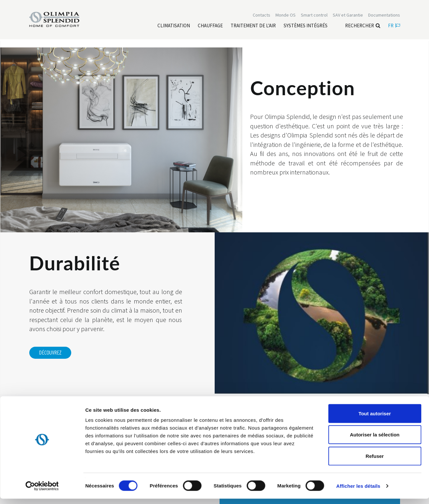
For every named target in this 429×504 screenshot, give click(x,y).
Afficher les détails (358, 491)
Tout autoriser (375, 419)
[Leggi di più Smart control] (314, 16)
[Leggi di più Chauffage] (210, 26)
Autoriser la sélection (375, 440)
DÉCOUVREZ (50, 353)
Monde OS (286, 16)
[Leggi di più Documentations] (384, 16)
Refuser (375, 461)
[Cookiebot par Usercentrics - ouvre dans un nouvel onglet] (42, 491)
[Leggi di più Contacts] (261, 16)
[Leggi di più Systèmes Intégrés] (306, 26)
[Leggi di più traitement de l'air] (253, 26)
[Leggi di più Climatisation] (174, 26)
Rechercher (363, 26)
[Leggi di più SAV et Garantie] (348, 16)
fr (394, 26)
